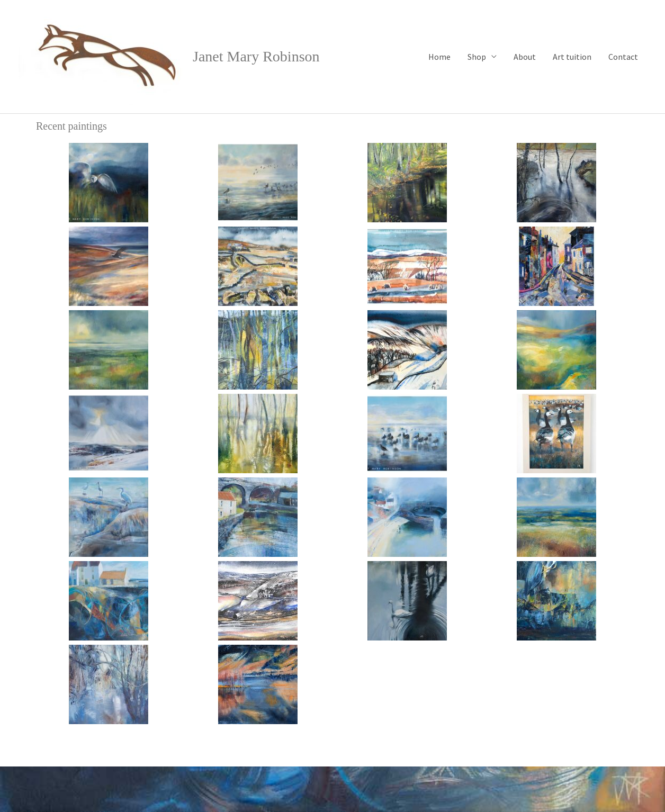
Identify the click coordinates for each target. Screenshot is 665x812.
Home (439, 57)
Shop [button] (477, 57)
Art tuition (572, 57)
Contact (623, 57)
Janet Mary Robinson (256, 56)
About (525, 57)
